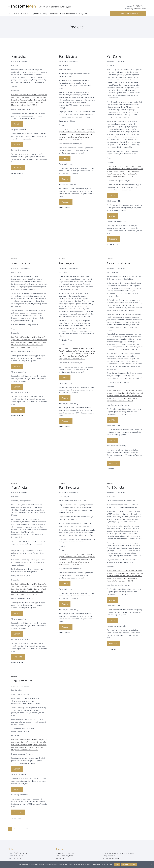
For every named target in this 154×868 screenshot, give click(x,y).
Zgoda (117, 864)
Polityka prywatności (129, 864)
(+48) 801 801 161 (20, 853)
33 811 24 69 (18, 856)
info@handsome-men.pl (138, 9)
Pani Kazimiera (22, 100)
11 (37, 105)
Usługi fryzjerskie (109, 856)
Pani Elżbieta (23, 95)
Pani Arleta (31, 97)
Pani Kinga (31, 100)
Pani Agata (67, 263)
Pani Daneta (20, 103)
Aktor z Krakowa (21, 97)
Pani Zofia (19, 56)
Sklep (87, 14)
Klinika (15, 14)
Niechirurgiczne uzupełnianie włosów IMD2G (119, 853)
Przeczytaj (18, 168)
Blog (81, 14)
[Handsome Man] (39, 6)
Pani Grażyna (39, 95)
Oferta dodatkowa (69, 14)
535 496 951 (18, 858)
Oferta (25, 14)
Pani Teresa (35, 103)
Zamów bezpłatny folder (65, 856)
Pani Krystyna (39, 97)
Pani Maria (38, 100)
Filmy (45, 14)
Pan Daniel (31, 95)
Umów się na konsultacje (128, 14)
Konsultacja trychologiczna (113, 858)
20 (27, 829)
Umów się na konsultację (65, 853)
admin (17, 61)
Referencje (54, 14)
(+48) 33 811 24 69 (140, 6)
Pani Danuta (115, 487)
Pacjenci (14, 52)
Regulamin (60, 858)
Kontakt (95, 14)
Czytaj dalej (17, 173)
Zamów (17, 124)
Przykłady (36, 14)
